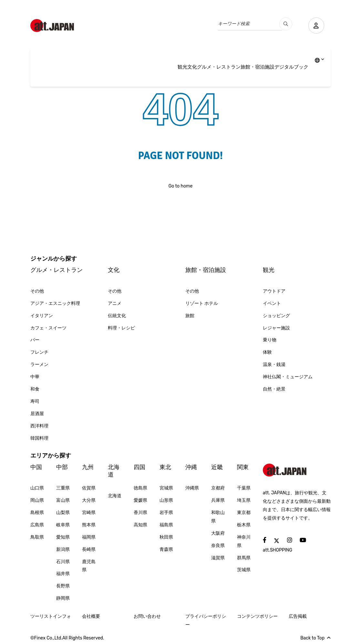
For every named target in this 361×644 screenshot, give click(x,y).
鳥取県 (37, 537)
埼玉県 (244, 500)
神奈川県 (244, 541)
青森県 (166, 549)
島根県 (37, 513)
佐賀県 (89, 488)
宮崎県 (89, 513)
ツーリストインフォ (51, 616)
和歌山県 (218, 517)
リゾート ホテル (202, 303)
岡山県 (37, 500)
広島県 (37, 525)
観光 (182, 67)
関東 (243, 467)
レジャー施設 (276, 328)
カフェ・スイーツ (48, 328)
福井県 (63, 574)
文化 (192, 67)
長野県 (63, 586)
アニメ (115, 303)
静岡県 (63, 598)
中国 (36, 467)
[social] (265, 540)
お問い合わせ (147, 616)
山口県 (37, 488)
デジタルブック (291, 67)
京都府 (218, 488)
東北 (165, 467)
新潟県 (63, 549)
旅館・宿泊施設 (258, 67)
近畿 (217, 467)
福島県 (166, 525)
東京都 (244, 513)
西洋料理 (39, 426)
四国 (139, 467)
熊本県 (89, 525)
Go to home (181, 186)
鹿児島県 (89, 566)
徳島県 (140, 488)
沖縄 (191, 467)
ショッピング (276, 316)
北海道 (114, 471)
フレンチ (39, 352)
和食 (35, 389)
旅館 (190, 316)
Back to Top (315, 638)
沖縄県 (192, 488)
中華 (35, 377)
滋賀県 (218, 558)
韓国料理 (39, 438)
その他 (37, 291)
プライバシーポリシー (206, 621)
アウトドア (274, 291)
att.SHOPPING (278, 550)
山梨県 (63, 513)
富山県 (63, 500)
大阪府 (218, 533)
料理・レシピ (121, 328)
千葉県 (244, 488)
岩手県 (166, 513)
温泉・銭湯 (274, 365)
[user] (316, 26)
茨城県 (244, 570)
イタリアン (42, 316)
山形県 (166, 500)
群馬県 (244, 558)
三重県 (63, 488)
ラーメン (39, 365)
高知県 (140, 525)
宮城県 (166, 488)
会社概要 (91, 616)
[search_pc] (285, 24)
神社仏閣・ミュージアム (288, 377)
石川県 (63, 562)
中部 (62, 467)
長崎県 (89, 549)
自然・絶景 (274, 389)
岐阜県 (63, 525)
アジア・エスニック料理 (55, 303)
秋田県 (166, 537)
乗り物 (270, 340)
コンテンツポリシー (257, 616)
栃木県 (244, 525)
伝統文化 (117, 316)
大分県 (89, 500)
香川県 (140, 513)
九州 (88, 467)
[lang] (320, 61)
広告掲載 (298, 616)
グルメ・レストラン (219, 67)
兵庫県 (218, 500)
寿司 (35, 401)
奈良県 (218, 546)
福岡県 (89, 537)
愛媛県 (140, 500)
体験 (267, 352)
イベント (272, 303)
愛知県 (63, 537)
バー (35, 340)
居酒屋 (37, 414)
